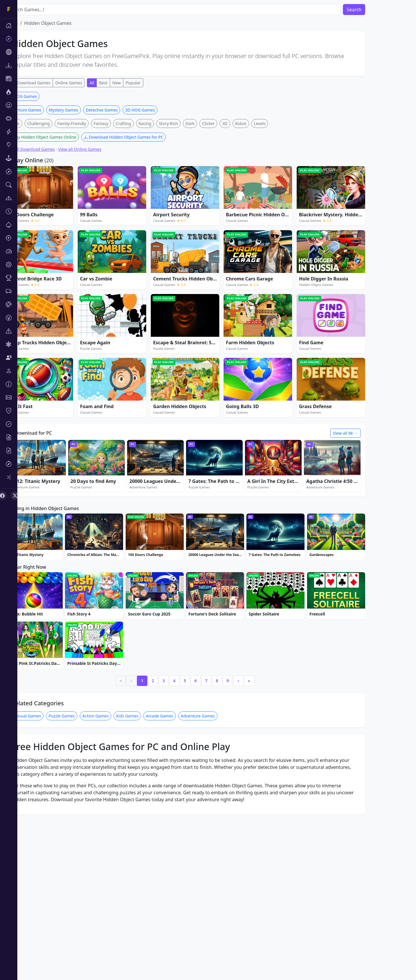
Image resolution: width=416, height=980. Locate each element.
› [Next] (256, 766)
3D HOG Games (39, 182)
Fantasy (118, 209)
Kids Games (145, 801)
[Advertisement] (202, 132)
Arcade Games (177, 801)
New (134, 83)
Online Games (86, 83)
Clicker (226, 209)
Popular (150, 83)
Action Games (113, 801)
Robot (258, 209)
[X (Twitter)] (15, 496)
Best (121, 83)
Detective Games (119, 195)
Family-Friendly (89, 209)
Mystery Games (81, 195)
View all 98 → (363, 519)
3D (242, 209)
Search (371, 10)
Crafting (141, 209)
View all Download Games (47, 235)
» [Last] (266, 766)
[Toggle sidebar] (9, 477)
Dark (207, 209)
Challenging (56, 209)
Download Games (51, 83)
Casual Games (45, 801)
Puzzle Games (79, 801)
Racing (162, 209)
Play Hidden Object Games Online (59, 223)
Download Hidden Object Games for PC (141, 223)
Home (29, 23)
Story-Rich (186, 209)
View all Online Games (97, 235)
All (27, 83)
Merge (31, 209)
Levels (277, 209)
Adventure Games (42, 195)
